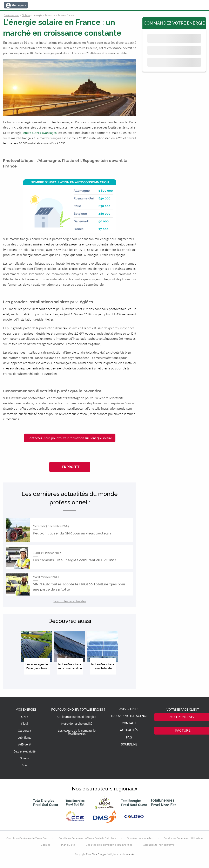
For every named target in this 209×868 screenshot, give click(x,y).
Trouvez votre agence (129, 716)
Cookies (45, 845)
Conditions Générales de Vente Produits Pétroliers (87, 838)
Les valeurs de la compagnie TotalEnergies (77, 732)
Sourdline (129, 745)
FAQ (129, 738)
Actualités (129, 730)
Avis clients (129, 709)
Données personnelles (140, 838)
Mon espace (19, 5)
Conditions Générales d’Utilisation (183, 838)
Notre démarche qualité (77, 724)
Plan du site (68, 845)
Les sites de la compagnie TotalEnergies (109, 845)
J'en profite (70, 467)
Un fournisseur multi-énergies (77, 717)
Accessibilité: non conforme (159, 845)
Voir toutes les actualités (70, 601)
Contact (129, 723)
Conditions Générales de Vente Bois (27, 838)
